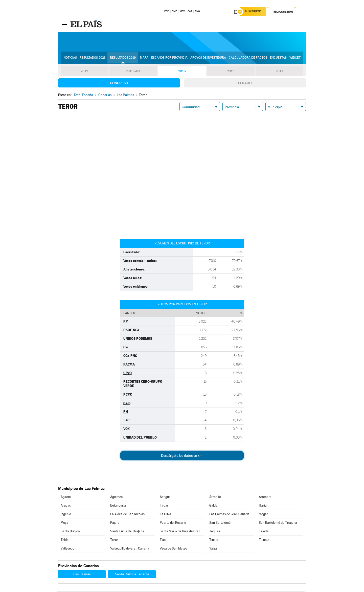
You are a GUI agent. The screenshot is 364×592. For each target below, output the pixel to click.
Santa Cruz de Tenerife (132, 575)
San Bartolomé (220, 523)
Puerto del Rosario (173, 523)
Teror (114, 541)
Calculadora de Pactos (248, 58)
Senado (245, 84)
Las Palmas (82, 575)
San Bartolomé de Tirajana (278, 523)
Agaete (66, 498)
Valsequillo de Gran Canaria (130, 549)
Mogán (264, 515)
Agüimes (116, 498)
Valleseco (67, 549)
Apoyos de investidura (208, 58)
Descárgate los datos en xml (182, 456)
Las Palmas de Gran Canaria (229, 515)
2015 (231, 72)
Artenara (265, 498)
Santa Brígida (70, 532)
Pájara (115, 523)
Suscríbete (254, 12)
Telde (65, 541)
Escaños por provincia (169, 58)
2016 (182, 72)
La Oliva (165, 515)
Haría (263, 506)
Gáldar (214, 506)
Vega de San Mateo (173, 549)
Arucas (66, 506)
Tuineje (264, 541)
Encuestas (278, 58)
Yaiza (213, 549)
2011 (279, 72)
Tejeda (264, 532)
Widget (295, 58)
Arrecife (215, 498)
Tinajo (214, 541)
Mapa (144, 58)
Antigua (165, 498)
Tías (163, 541)
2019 (84, 72)
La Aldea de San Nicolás (127, 515)
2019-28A (133, 72)
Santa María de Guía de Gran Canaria (182, 532)
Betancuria (118, 506)
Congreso (119, 84)
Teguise (215, 532)
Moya (64, 523)
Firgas (164, 506)
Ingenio (66, 515)
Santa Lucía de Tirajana (127, 532)
